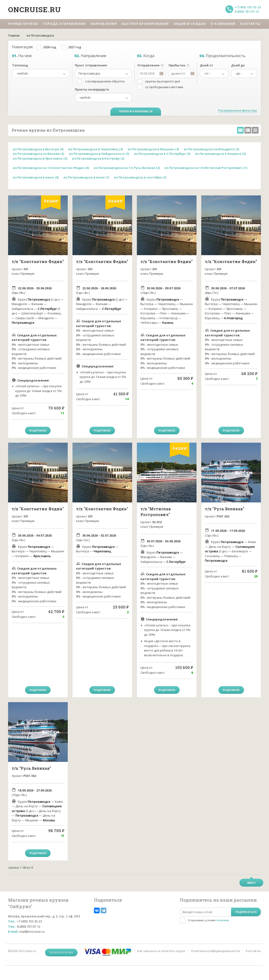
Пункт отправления (91, 65)
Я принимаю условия (208, 920)
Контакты (253, 951)
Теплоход (20, 65)
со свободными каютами (164, 87)
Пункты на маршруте (92, 89)
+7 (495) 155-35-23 (248, 7)
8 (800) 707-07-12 (247, 12)
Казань (168, 323)
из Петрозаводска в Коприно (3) (220, 154)
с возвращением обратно (105, 81)
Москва (49, 820)
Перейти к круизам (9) (136, 111)
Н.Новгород (233, 318)
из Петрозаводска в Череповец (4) (96, 149)
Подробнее (38, 430)
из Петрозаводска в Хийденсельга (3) (99, 154)
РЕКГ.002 (223, 516)
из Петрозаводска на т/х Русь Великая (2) (127, 168)
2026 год (50, 47)
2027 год (75, 47)
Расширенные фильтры (238, 110)
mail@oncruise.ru (32, 932)
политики (223, 920)
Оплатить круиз (61, 952)
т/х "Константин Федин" (38, 261)
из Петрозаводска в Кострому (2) (98, 158)
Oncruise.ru (35, 9)
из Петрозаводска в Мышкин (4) (153, 149)
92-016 (157, 522)
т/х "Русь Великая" (225, 509)
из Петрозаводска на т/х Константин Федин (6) (51, 168)
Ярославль (42, 556)
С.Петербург (47, 309)
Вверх (251, 883)
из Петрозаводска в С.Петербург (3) (162, 154)
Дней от (207, 65)
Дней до (238, 65)
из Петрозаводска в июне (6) (36, 177)
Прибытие (177, 65)
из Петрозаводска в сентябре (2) (140, 177)
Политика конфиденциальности (215, 951)
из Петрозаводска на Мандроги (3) (211, 149)
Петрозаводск (39, 299)
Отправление (148, 65)
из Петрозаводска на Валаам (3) (39, 154)
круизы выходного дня (163, 81)
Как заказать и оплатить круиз (161, 951)
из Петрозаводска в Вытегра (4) (38, 149)
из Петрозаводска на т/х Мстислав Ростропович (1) (206, 168)
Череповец (102, 551)
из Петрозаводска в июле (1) (86, 177)
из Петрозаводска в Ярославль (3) (40, 158)
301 (26, 269)
